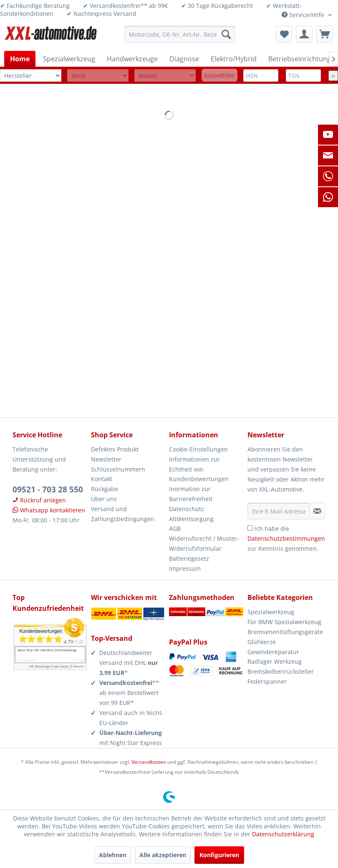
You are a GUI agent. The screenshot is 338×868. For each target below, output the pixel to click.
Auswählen (219, 75)
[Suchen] (226, 34)
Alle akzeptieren (163, 855)
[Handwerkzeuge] (132, 59)
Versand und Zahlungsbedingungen (123, 514)
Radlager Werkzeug (275, 661)
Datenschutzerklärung (283, 834)
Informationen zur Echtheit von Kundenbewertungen (199, 469)
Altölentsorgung (191, 519)
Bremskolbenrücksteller (281, 671)
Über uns (104, 499)
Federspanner (267, 681)
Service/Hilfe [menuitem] (304, 15)
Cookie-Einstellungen (198, 449)
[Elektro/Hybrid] (234, 59)
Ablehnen (113, 855)
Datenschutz (187, 509)
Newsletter (106, 459)
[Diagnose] (184, 59)
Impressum (185, 568)
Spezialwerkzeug (271, 612)
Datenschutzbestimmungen (286, 538)
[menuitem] (180, 34)
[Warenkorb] (325, 34)
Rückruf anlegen (39, 500)
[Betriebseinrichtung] (300, 59)
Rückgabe (105, 489)
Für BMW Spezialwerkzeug (284, 622)
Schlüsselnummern (118, 469)
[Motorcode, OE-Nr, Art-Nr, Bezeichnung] (180, 34)
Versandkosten (149, 762)
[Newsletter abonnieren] (318, 511)
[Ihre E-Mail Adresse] (279, 511)
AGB (175, 528)
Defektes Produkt (115, 449)
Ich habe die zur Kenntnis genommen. (286, 538)
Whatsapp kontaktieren (49, 510)
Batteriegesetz (189, 558)
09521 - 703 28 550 (48, 489)
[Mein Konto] (304, 34)
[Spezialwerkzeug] (69, 59)
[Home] (20, 59)
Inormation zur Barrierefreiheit (191, 494)
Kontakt (102, 479)
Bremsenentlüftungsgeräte (285, 632)
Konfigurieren (219, 855)
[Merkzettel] (284, 34)
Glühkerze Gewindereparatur (273, 647)
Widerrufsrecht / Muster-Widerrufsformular (204, 543)
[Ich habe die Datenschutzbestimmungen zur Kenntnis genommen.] (250, 528)
